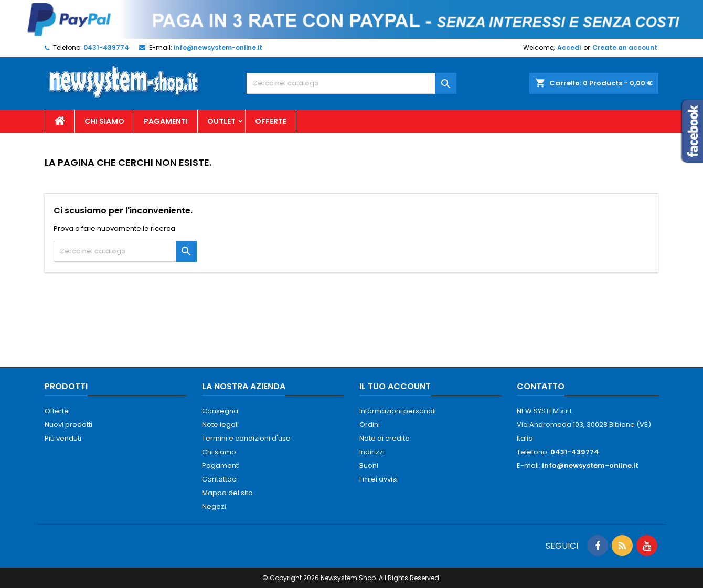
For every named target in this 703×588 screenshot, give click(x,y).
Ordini (370, 425)
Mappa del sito (227, 493)
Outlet (221, 121)
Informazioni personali (398, 411)
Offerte (271, 121)
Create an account (625, 47)
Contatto (541, 386)
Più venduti (63, 438)
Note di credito (385, 438)
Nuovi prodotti (68, 425)
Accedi (569, 47)
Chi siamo (104, 121)
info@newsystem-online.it (218, 47)
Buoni (369, 466)
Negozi (214, 506)
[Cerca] (351, 83)
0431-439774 (106, 47)
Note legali (220, 425)
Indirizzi (372, 452)
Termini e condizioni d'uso (246, 438)
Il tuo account (395, 386)
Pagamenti (166, 121)
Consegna (220, 411)
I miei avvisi (379, 479)
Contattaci (220, 479)
